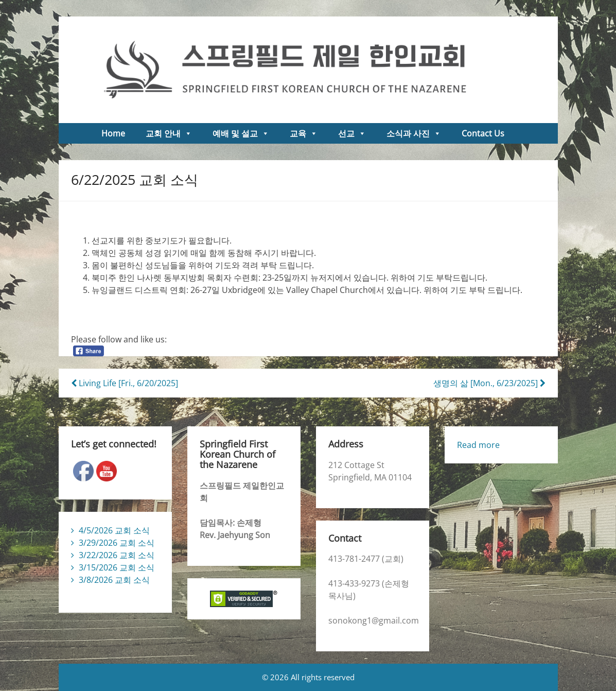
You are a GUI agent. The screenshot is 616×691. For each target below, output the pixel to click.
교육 (304, 133)
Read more (478, 445)
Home (113, 133)
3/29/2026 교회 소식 (117, 543)
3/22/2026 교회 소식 (117, 555)
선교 (352, 133)
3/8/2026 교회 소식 (114, 580)
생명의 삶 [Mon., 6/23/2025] (489, 383)
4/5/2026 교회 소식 (114, 530)
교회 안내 (169, 133)
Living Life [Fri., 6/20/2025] (125, 383)
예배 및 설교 (241, 133)
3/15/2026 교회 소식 (117, 567)
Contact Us (483, 133)
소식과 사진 (414, 133)
